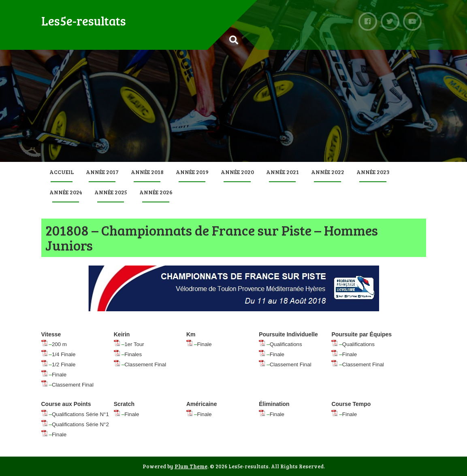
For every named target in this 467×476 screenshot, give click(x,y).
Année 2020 (237, 172)
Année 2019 (192, 172)
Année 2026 (156, 192)
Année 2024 (66, 192)
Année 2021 (283, 172)
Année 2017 (102, 172)
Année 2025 (111, 192)
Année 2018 (147, 172)
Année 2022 (328, 172)
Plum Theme (191, 466)
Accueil (62, 172)
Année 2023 (373, 172)
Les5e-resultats (84, 21)
